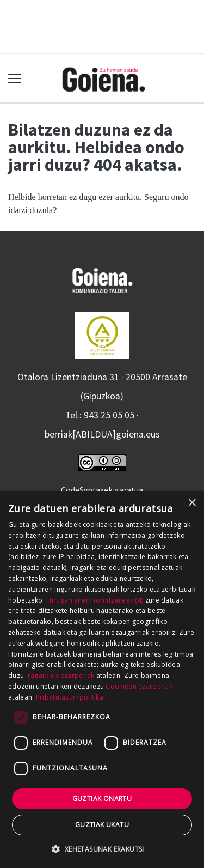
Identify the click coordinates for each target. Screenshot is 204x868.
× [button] (192, 503)
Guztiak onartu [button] (102, 799)
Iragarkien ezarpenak (60, 675)
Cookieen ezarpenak (139, 686)
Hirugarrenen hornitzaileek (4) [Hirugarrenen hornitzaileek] (95, 600)
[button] (102, 849)
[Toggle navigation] (15, 79)
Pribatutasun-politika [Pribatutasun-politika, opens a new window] (70, 697)
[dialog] (102, 680)
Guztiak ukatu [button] (102, 825)
